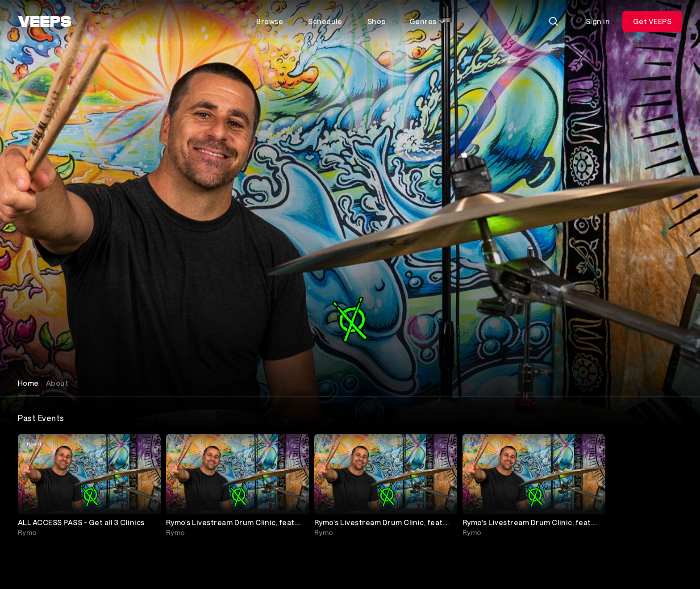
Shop (377, 21)
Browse (270, 21)
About (57, 383)
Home (28, 383)
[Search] (554, 21)
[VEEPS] (45, 21)
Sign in (598, 21)
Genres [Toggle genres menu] (427, 21)
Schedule (325, 21)
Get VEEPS (652, 21)
